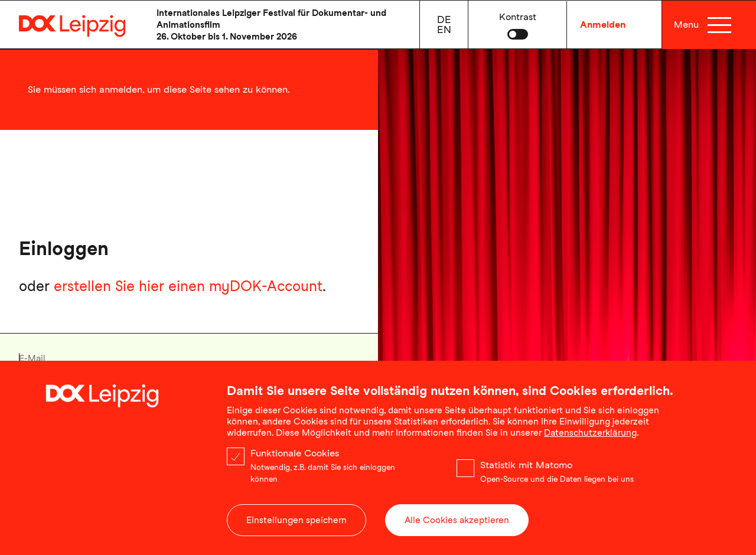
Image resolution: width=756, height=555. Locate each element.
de (444, 19)
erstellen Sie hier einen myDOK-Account (188, 286)
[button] (518, 25)
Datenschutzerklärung (590, 439)
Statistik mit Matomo (526, 471)
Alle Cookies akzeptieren (457, 527)
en (444, 30)
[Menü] (719, 25)
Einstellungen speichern (296, 527)
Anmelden (603, 25)
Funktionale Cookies (295, 460)
